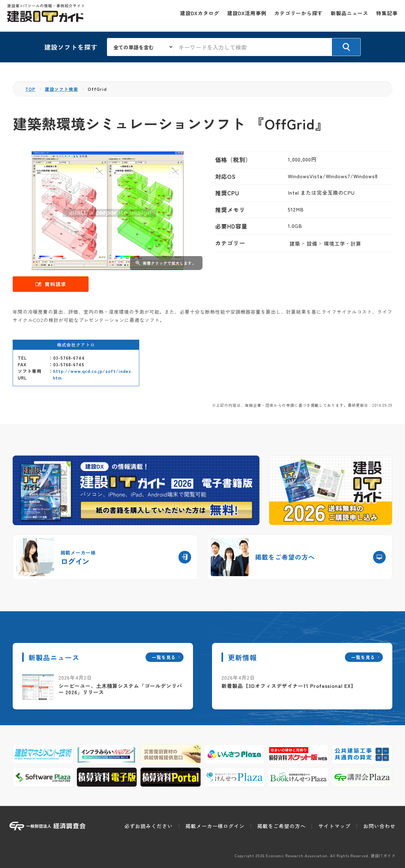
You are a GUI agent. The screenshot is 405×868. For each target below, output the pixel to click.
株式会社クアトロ (76, 345)
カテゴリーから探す (296, 16)
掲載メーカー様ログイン (215, 826)
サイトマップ (334, 826)
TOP (31, 89)
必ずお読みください (149, 826)
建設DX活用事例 (245, 16)
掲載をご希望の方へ (281, 826)
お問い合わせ (379, 826)
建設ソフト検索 (62, 89)
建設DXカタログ (197, 16)
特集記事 (385, 16)
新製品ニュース (347, 16)
